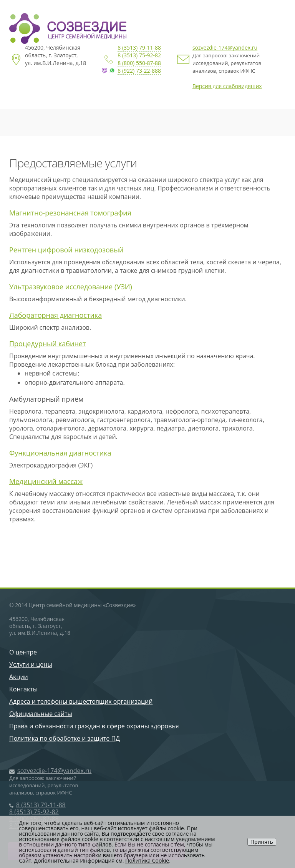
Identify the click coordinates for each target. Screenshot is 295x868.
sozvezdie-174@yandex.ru (225, 48)
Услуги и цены (31, 664)
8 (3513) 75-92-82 (139, 55)
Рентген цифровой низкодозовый (66, 250)
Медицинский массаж (46, 481)
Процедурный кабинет (47, 344)
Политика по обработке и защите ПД (65, 738)
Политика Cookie (147, 860)
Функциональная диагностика (60, 453)
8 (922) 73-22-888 (139, 71)
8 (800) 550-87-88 (139, 63)
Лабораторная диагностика (56, 315)
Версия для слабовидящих (227, 86)
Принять (262, 842)
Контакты (23, 689)
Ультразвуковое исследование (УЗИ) (71, 287)
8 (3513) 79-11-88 (139, 48)
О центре (23, 652)
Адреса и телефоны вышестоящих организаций (81, 701)
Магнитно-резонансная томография (70, 213)
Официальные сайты (41, 714)
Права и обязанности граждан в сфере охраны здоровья (94, 726)
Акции (19, 677)
